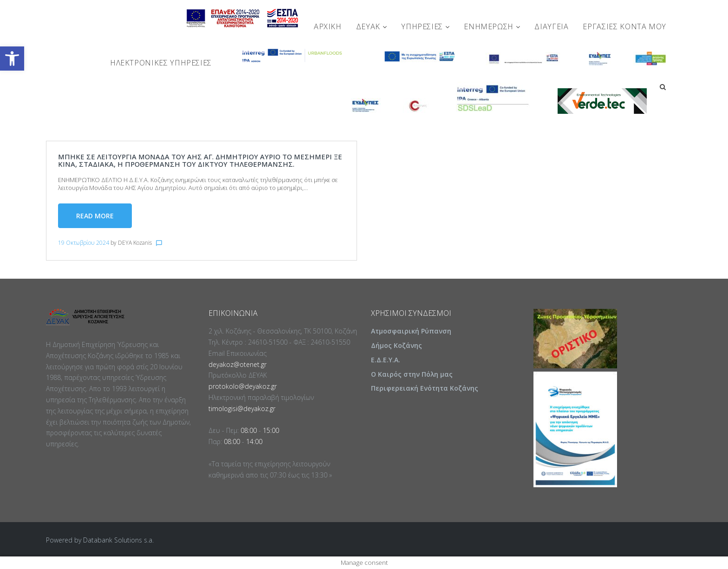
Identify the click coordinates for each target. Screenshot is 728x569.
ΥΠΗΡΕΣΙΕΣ (425, 26)
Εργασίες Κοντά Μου (624, 26)
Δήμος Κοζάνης (396, 345)
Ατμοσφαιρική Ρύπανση (411, 331)
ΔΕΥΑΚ (371, 26)
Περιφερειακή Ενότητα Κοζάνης (425, 388)
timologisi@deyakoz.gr (242, 409)
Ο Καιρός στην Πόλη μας (412, 374)
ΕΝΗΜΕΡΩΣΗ (492, 26)
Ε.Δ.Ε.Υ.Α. (386, 360)
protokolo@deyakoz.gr (243, 386)
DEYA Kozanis (135, 243)
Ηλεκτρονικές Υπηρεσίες (161, 63)
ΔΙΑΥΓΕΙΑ (551, 26)
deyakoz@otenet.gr (237, 364)
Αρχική (328, 26)
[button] (12, 59)
